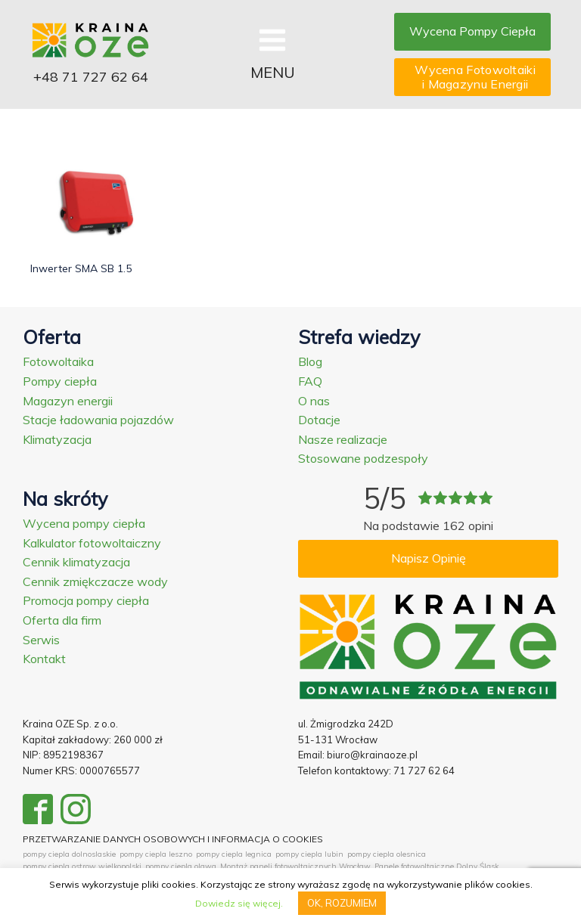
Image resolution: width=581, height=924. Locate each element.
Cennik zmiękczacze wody (95, 581)
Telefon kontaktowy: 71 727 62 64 (376, 771)
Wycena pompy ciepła (84, 523)
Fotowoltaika (58, 361)
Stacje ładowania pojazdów (98, 420)
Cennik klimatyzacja (76, 562)
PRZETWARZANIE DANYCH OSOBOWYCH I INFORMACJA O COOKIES (173, 839)
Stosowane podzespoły (363, 458)
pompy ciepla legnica (234, 854)
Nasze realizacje (343, 439)
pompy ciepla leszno (156, 854)
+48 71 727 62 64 (91, 77)
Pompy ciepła (60, 381)
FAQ (310, 381)
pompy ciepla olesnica (387, 854)
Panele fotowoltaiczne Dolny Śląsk (437, 866)
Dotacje (319, 420)
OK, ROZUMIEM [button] (342, 903)
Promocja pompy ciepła (86, 600)
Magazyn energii (68, 401)
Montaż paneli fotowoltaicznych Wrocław (295, 866)
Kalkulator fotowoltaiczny (92, 543)
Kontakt (44, 659)
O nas (314, 401)
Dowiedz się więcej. (239, 903)
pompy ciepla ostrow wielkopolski (82, 866)
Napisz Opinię (429, 558)
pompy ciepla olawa (181, 866)
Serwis (41, 640)
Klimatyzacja (57, 439)
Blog (310, 361)
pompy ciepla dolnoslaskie (69, 854)
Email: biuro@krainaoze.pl (358, 755)
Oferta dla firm (62, 620)
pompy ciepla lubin (309, 854)
